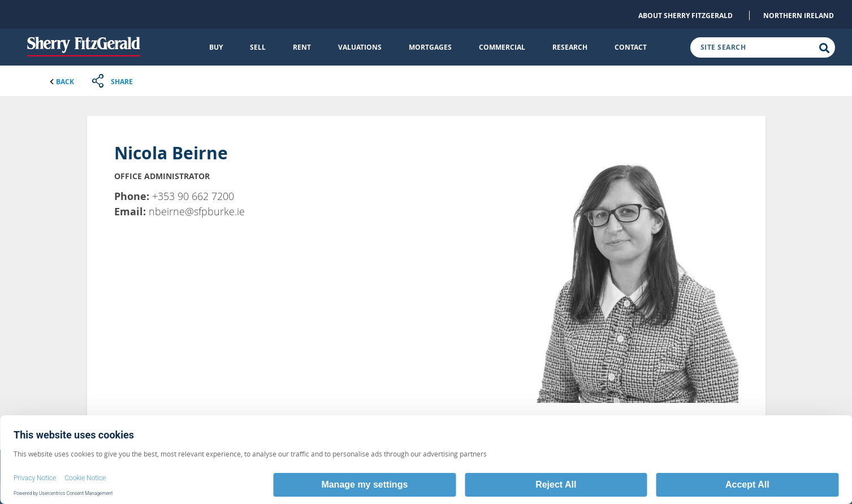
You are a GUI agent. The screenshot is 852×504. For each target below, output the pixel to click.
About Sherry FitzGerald (686, 16)
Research (570, 47)
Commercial (502, 47)
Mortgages (430, 47)
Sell (258, 47)
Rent (302, 47)
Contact (631, 47)
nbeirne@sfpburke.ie (197, 211)
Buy (216, 47)
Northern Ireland (799, 16)
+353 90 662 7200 (193, 196)
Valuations (360, 47)
